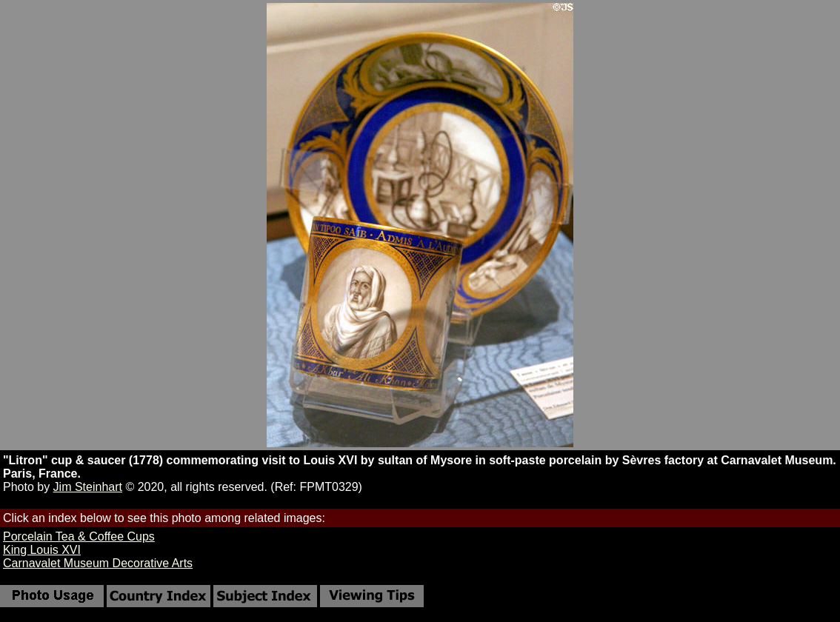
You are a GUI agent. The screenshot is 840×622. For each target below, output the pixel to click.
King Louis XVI (42, 550)
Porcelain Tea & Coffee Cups (79, 536)
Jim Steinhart (88, 487)
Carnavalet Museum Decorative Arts (98, 563)
